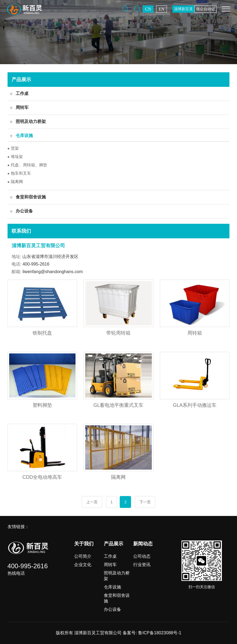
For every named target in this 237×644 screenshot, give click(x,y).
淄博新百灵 (183, 9)
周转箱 (195, 333)
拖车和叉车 (19, 173)
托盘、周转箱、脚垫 (28, 165)
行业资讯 (142, 565)
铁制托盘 (42, 333)
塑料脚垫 (42, 405)
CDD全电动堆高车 (42, 477)
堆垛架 (15, 157)
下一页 (145, 502)
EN (161, 9)
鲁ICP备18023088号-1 (160, 633)
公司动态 (142, 556)
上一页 (92, 502)
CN (148, 9)
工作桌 (110, 556)
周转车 (110, 565)
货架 (13, 148)
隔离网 (15, 182)
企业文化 (83, 565)
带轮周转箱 (118, 333)
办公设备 (112, 609)
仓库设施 (112, 587)
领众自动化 (205, 9)
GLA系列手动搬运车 (195, 405)
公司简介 (83, 556)
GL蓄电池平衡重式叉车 (118, 405)
